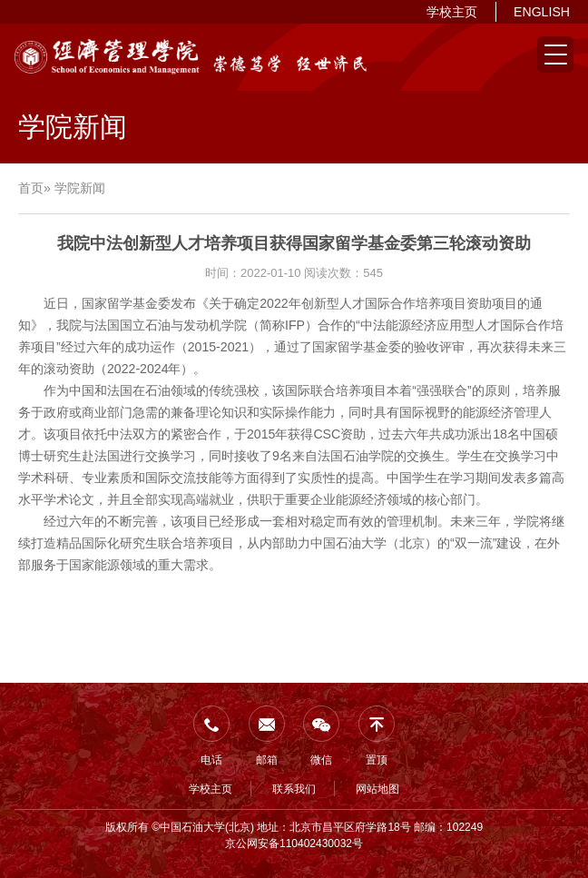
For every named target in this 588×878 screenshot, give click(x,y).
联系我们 (294, 789)
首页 (31, 188)
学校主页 (452, 12)
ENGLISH (542, 12)
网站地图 (377, 789)
